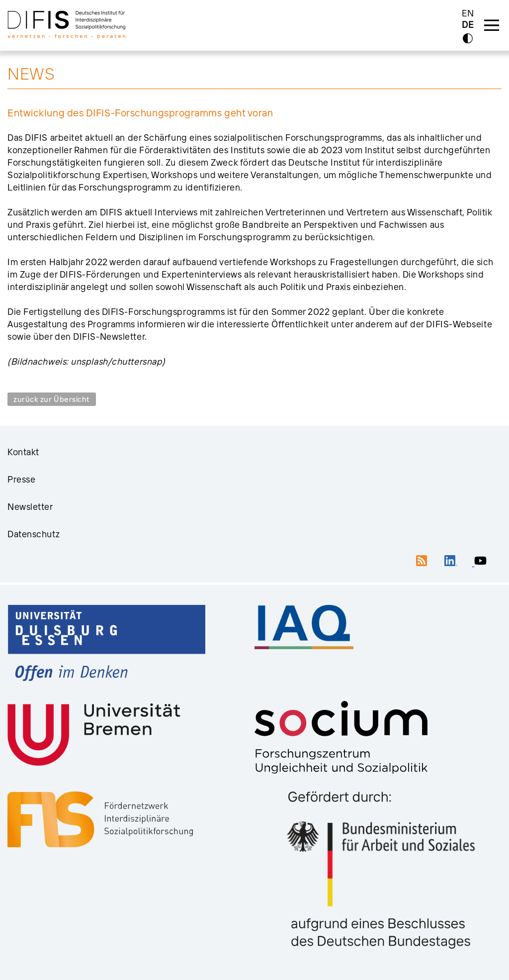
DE (468, 25)
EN (468, 13)
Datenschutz (34, 534)
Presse (21, 479)
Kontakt (23, 452)
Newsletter (30, 507)
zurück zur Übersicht (52, 399)
